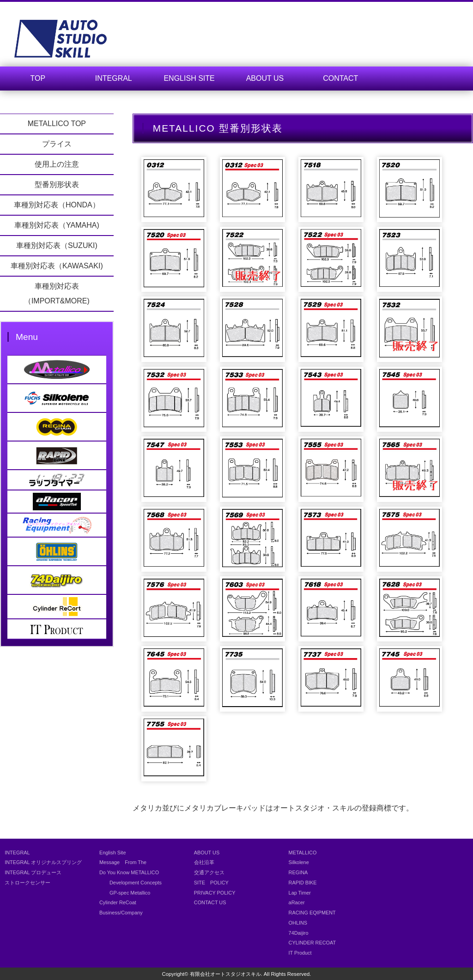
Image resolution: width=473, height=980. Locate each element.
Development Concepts (130, 883)
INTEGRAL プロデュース (33, 872)
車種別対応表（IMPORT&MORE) (57, 293)
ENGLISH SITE (189, 78)
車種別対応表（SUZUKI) (57, 245)
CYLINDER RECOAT (312, 943)
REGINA (298, 872)
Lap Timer (300, 893)
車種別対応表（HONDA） (57, 205)
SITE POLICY (211, 883)
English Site (112, 853)
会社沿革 (204, 862)
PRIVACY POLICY (215, 893)
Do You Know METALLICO (129, 872)
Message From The (123, 862)
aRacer (297, 902)
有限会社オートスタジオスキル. (226, 974)
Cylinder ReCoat (118, 902)
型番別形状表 (57, 185)
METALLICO (303, 853)
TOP (38, 78)
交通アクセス (209, 872)
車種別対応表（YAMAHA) (57, 225)
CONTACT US (210, 902)
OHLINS (298, 923)
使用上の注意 (57, 164)
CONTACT (340, 78)
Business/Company (121, 913)
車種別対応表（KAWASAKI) (57, 266)
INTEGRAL (114, 78)
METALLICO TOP (57, 124)
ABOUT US (265, 78)
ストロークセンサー (27, 883)
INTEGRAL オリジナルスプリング (43, 862)
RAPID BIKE (303, 883)
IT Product (300, 953)
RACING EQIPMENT (312, 913)
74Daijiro (299, 933)
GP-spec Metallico (125, 893)
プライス (57, 144)
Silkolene (299, 862)
